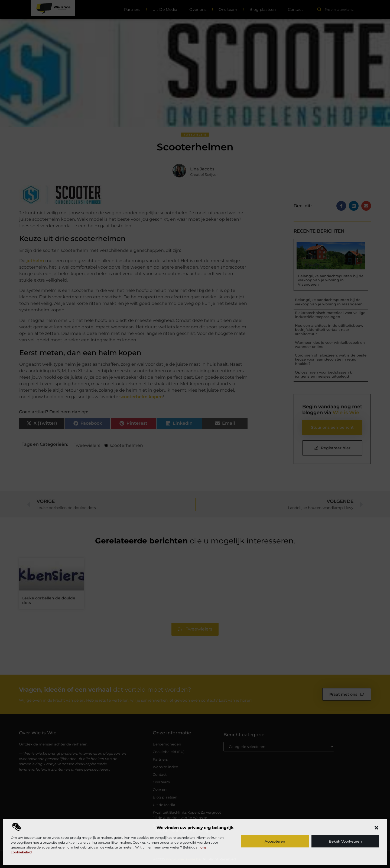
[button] (376, 828)
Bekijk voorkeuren (345, 841)
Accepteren (275, 841)
